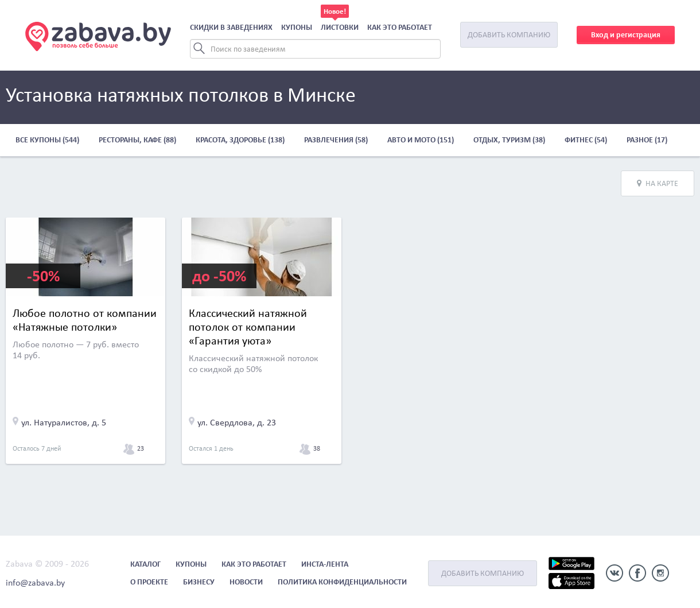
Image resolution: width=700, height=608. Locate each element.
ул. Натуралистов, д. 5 (64, 422)
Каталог (145, 564)
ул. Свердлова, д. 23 (237, 422)
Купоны (297, 27)
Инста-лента (325, 564)
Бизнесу (199, 582)
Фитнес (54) (586, 140)
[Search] (315, 49)
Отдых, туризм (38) (509, 140)
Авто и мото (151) (421, 140)
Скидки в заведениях (231, 27)
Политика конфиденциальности (342, 582)
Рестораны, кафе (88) (137, 140)
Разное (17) (647, 140)
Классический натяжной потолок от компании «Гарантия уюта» (248, 327)
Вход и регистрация (626, 35)
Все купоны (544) (47, 140)
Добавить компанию (509, 35)
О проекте (149, 582)
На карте (658, 183)
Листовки (340, 27)
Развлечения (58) (336, 140)
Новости (246, 582)
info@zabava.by (35, 582)
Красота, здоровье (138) (240, 140)
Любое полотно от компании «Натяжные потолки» (85, 320)
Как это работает (400, 27)
